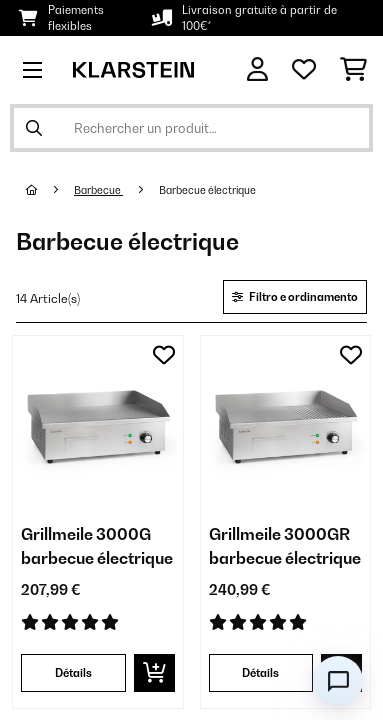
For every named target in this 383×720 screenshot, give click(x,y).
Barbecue (98, 190)
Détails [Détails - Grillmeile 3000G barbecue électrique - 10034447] (73, 673)
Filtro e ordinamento (295, 297)
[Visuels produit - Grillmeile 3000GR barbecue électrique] (286, 421)
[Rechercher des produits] (191, 128)
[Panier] (353, 70)
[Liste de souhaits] (304, 70)
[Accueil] (50, 190)
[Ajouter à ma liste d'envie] (164, 355)
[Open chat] (338, 681)
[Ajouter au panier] (154, 673)
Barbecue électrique (208, 190)
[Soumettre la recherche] (34, 128)
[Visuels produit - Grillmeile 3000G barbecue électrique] (98, 421)
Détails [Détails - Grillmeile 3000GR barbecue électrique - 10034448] (260, 673)
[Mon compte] (257, 69)
